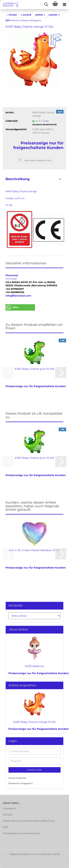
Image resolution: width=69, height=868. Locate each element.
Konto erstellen (18, 778)
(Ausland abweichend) (45, 124)
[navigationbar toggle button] (64, 5)
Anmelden (34, 770)
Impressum (10, 808)
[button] (20, 307)
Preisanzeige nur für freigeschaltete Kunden (39, 673)
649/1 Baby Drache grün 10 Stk (34, 369)
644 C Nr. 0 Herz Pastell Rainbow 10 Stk (34, 550)
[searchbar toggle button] (46, 5)
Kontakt (8, 815)
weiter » (40, 15)
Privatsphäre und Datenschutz (21, 833)
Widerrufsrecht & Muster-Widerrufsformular (29, 821)
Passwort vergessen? (21, 783)
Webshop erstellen (21, 854)
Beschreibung (18, 179)
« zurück (26, 15)
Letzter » (54, 15)
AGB (5, 827)
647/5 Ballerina (34, 666)
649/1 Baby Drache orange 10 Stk (34, 722)
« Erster (12, 15)
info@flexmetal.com (18, 296)
